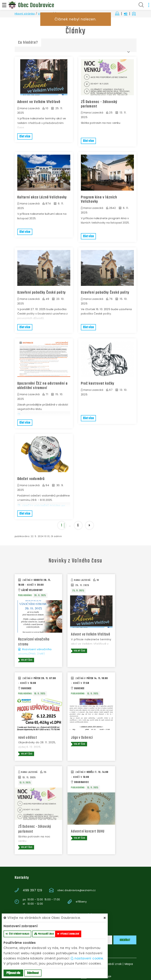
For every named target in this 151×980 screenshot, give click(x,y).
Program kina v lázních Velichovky (99, 199)
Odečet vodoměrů (31, 478)
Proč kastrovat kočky (98, 383)
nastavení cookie (87, 958)
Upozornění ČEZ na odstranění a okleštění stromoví (43, 385)
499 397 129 (32, 889)
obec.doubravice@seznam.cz (76, 889)
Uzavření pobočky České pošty (42, 292)
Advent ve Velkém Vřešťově (39, 102)
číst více (25, 136)
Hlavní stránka (25, 14)
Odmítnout (33, 973)
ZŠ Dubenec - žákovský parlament (99, 104)
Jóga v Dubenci (82, 736)
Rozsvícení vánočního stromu (34, 641)
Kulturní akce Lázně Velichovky (42, 197)
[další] (89, 524)
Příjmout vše (13, 973)
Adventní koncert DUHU (88, 830)
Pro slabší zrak (111, 963)
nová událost (28, 736)
